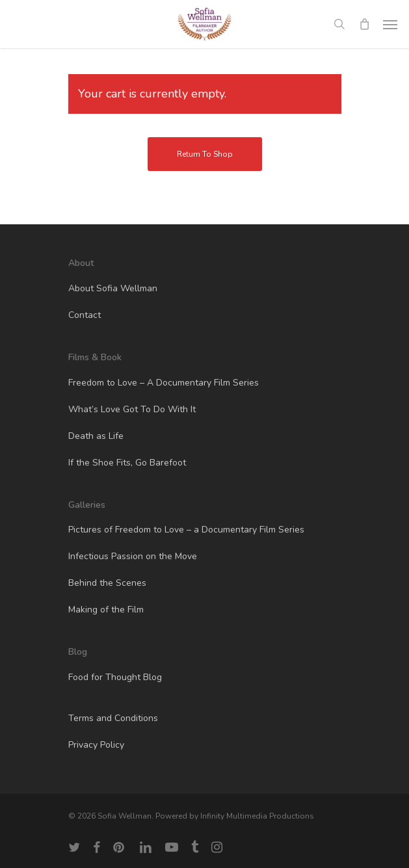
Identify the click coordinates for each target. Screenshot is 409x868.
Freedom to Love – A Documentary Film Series (164, 383)
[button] (390, 24)
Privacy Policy (96, 745)
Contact (85, 315)
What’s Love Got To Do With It (132, 409)
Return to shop (205, 154)
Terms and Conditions (113, 718)
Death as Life (96, 436)
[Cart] (364, 24)
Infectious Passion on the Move (133, 556)
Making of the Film (106, 610)
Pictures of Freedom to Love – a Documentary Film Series (186, 530)
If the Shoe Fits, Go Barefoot (127, 463)
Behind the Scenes (107, 583)
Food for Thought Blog (115, 677)
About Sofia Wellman (113, 288)
